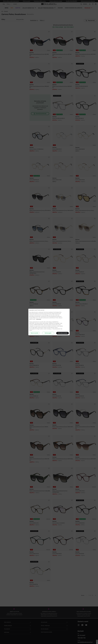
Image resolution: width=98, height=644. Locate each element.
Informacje (39, 319)
